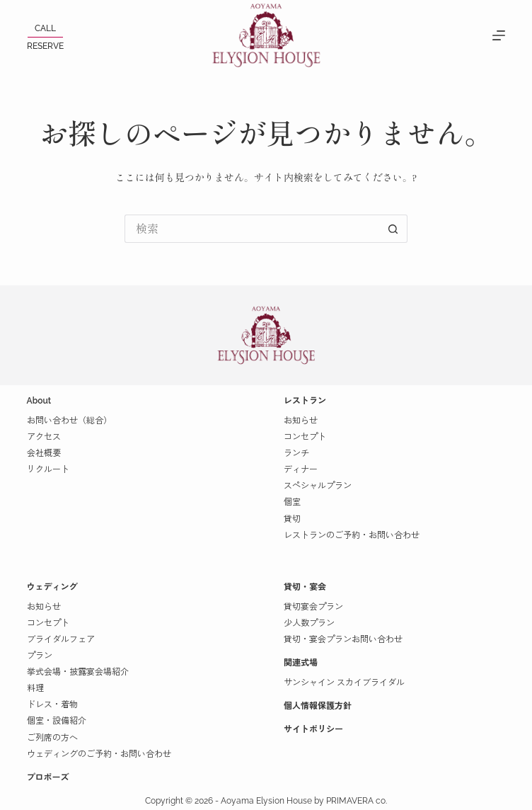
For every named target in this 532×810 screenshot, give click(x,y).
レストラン (305, 401)
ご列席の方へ (52, 738)
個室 (292, 502)
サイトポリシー (313, 729)
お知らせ (301, 421)
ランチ (296, 453)
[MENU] (499, 35)
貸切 (292, 519)
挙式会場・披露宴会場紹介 (78, 672)
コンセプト (305, 437)
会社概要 (44, 453)
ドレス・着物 (52, 705)
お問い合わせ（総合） (69, 421)
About (39, 401)
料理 (35, 688)
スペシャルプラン (318, 486)
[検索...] (252, 229)
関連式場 (301, 663)
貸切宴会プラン (313, 607)
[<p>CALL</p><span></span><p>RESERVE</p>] (45, 37)
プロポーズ (48, 777)
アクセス (44, 437)
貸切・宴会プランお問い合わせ (343, 639)
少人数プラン (309, 623)
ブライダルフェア (61, 639)
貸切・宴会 (305, 587)
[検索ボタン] (393, 229)
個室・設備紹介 (57, 721)
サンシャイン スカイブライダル (344, 683)
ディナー (301, 469)
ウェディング (52, 587)
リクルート (48, 469)
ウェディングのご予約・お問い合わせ (99, 754)
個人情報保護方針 (318, 706)
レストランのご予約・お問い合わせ (352, 535)
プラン (40, 656)
